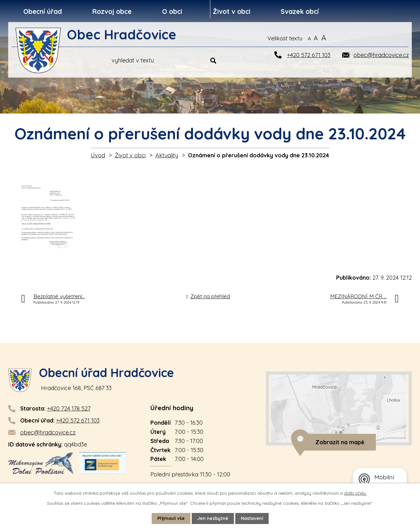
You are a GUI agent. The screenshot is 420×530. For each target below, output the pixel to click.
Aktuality (167, 155)
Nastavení (252, 518)
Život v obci (232, 11)
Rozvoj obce (112, 11)
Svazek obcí (300, 11)
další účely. (355, 493)
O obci (172, 11)
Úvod (98, 155)
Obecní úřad (43, 11)
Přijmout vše (171, 518)
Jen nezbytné (213, 518)
